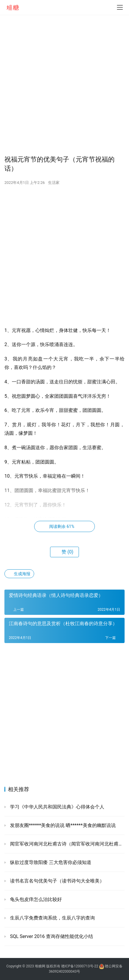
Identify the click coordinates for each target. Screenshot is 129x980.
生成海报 (19, 574)
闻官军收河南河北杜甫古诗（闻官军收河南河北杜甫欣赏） (67, 844)
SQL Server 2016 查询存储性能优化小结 (51, 936)
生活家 (54, 183)
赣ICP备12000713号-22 (80, 966)
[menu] (120, 7)
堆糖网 (40, 966)
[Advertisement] (64, 85)
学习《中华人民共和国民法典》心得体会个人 (57, 807)
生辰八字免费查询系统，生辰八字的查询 (52, 918)
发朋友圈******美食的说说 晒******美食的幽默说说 (62, 825)
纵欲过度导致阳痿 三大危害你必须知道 (50, 862)
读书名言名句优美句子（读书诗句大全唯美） (57, 881)
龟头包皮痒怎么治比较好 (35, 899)
